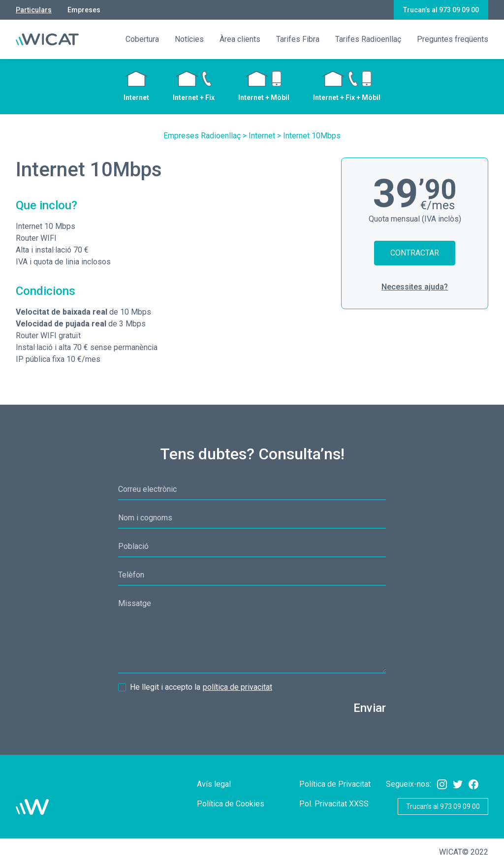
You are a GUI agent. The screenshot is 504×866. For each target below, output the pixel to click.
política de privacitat (237, 687)
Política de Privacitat (335, 784)
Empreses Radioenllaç (202, 136)
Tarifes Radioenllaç (368, 39)
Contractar (415, 253)
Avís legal (214, 784)
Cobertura (142, 39)
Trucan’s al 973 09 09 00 (441, 10)
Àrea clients (240, 39)
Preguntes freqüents (453, 39)
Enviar (370, 708)
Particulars (34, 10)
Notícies (189, 39)
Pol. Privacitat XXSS (334, 804)
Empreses (84, 10)
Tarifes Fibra (298, 39)
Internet (262, 136)
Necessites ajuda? (415, 287)
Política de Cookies (231, 804)
